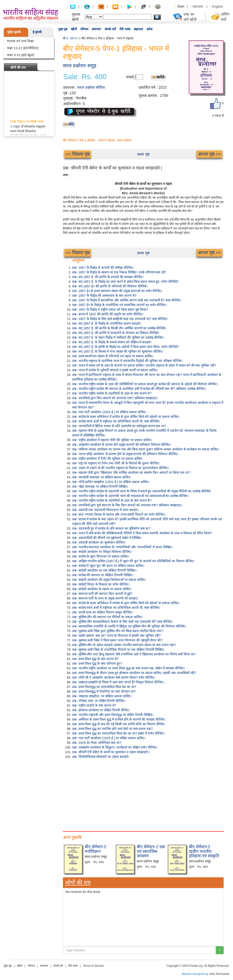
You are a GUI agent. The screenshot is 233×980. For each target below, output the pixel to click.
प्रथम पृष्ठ (143, 154)
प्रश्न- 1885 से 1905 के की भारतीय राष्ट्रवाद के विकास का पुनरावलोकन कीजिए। (120, 468)
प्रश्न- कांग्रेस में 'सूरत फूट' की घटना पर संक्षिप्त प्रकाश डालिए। (108, 566)
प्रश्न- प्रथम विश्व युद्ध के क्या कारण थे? (95, 659)
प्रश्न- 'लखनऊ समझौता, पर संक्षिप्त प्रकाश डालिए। (102, 696)
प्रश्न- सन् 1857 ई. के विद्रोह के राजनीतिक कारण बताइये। (107, 323)
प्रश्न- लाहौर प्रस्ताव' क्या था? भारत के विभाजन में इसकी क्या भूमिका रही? (116, 636)
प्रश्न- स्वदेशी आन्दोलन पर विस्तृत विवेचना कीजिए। (102, 552)
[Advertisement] (143, 794)
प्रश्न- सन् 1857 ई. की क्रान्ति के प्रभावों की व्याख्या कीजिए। (108, 277)
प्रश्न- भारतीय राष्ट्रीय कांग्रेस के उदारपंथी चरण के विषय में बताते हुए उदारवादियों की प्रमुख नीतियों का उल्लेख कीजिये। (142, 491)
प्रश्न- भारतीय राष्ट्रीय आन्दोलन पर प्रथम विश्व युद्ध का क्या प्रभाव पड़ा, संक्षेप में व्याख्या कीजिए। (128, 668)
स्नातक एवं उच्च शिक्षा (20, 41)
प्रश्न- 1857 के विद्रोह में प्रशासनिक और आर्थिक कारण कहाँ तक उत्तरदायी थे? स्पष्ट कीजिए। (127, 300)
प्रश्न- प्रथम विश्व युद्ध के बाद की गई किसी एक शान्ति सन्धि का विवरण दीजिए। (119, 724)
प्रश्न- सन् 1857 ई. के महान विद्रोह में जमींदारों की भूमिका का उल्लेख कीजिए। (118, 337)
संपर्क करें (110, 29)
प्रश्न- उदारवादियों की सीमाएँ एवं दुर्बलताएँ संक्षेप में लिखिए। (107, 538)
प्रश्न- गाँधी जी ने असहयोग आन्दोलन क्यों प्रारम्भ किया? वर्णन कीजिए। (114, 677)
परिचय (84, 29)
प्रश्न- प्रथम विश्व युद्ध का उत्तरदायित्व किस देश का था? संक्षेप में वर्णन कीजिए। (118, 733)
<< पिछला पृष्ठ (78, 154)
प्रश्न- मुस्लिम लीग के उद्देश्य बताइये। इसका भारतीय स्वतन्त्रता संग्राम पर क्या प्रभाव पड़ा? (124, 645)
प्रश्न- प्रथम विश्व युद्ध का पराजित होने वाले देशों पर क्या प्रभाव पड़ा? (113, 729)
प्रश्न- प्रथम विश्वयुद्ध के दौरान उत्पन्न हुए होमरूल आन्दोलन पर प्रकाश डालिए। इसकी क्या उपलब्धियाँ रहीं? (134, 673)
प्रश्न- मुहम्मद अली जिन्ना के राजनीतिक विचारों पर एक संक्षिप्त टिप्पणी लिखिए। (118, 650)
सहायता (138, 29)
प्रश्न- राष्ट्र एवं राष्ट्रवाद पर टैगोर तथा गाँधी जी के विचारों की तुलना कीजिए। (116, 463)
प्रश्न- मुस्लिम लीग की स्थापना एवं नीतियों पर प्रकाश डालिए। (107, 617)
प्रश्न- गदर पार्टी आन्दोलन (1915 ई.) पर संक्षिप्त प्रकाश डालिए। (109, 412)
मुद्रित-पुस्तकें (14, 32)
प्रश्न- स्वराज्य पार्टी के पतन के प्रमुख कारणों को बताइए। (105, 598)
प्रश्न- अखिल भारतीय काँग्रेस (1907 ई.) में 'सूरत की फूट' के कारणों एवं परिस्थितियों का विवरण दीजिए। (133, 561)
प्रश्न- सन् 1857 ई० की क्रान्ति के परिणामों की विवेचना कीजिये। (110, 286)
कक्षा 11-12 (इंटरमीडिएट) (23, 48)
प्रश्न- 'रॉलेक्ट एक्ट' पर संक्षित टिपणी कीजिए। (99, 701)
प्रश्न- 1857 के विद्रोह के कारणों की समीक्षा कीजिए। (103, 268)
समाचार (96, 29)
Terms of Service (93, 966)
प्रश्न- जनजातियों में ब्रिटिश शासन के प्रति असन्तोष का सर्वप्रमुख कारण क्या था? (119, 426)
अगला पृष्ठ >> (209, 154)
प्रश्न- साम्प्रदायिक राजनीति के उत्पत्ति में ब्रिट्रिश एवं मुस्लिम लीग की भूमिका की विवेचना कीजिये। (129, 626)
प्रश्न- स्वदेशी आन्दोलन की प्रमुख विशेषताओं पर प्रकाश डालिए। (109, 580)
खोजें (74, 29)
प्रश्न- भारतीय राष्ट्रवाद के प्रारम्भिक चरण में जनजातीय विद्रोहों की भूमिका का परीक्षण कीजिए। (127, 361)
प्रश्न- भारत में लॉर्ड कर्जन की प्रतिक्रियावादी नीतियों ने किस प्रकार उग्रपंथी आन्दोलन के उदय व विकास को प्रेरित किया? (142, 533)
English (218, 7)
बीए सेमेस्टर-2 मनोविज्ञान (96, 849)
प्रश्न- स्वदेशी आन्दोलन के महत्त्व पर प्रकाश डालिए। (102, 589)
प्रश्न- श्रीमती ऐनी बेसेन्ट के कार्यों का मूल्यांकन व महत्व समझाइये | (111, 752)
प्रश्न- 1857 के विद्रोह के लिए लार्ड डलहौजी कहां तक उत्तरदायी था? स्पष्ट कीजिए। (120, 319)
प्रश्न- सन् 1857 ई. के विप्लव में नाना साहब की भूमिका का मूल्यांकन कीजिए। (118, 351)
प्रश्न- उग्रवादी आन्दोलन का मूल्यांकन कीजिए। (99, 542)
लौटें (71, 124)
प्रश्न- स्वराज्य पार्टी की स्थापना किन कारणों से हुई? (102, 594)
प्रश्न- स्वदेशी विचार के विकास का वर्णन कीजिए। (101, 584)
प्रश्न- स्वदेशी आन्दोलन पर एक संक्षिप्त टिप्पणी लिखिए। (104, 570)
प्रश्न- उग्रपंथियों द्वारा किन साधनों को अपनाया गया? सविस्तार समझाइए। (115, 398)
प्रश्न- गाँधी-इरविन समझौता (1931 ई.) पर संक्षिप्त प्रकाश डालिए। (111, 482)
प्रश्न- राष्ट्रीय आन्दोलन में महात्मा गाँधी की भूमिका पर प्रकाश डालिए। (112, 440)
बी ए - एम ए (70, 38)
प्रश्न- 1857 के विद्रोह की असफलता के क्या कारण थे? (104, 296)
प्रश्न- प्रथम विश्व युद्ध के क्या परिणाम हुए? (97, 664)
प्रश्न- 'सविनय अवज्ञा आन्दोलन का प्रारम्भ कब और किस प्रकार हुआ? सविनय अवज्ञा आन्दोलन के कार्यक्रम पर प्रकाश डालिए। (146, 449)
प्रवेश (150, 29)
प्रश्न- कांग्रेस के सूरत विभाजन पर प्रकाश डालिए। (101, 556)
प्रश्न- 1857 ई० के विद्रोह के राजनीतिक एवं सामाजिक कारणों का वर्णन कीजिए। (119, 305)
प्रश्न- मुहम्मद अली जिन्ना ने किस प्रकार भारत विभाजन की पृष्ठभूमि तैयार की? (117, 640)
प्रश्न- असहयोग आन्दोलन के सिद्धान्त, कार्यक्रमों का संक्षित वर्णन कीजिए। (115, 747)
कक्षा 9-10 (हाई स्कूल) (21, 55)
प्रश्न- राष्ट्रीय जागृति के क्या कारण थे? (94, 705)
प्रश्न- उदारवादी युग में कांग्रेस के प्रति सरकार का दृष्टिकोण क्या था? (111, 528)
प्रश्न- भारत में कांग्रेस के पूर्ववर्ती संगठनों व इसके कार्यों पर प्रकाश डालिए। (115, 370)
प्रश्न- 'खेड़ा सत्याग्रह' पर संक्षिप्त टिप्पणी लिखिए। (100, 487)
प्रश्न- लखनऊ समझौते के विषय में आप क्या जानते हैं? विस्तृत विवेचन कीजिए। (118, 682)
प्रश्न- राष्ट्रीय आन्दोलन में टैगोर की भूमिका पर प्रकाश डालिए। (108, 459)
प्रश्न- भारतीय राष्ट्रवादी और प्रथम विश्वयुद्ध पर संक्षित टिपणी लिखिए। (113, 715)
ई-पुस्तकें (37, 32)
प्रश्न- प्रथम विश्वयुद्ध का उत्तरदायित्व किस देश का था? (104, 687)
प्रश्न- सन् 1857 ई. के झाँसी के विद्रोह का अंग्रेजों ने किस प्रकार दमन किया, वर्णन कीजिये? (126, 347)
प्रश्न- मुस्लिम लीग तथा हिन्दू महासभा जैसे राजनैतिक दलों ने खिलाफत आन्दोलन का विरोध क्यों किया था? (134, 654)
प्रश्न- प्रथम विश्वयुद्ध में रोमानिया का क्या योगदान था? (104, 691)
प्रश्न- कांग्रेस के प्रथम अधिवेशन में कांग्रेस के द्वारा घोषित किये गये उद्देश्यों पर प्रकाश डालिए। (126, 417)
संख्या (130, 77)
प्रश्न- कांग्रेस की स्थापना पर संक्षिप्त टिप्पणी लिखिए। (103, 575)
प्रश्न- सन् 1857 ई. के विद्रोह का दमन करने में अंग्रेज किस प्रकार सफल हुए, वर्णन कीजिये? (125, 282)
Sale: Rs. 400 (85, 77)
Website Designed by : (196, 974)
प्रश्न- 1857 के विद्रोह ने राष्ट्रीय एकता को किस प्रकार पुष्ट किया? (110, 310)
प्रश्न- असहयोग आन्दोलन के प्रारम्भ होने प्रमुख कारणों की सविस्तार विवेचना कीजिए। (122, 445)
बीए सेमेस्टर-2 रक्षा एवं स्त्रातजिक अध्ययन (151, 851)
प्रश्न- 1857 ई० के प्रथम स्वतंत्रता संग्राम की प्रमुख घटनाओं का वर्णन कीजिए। (117, 291)
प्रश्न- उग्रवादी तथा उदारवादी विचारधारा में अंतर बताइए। (105, 510)
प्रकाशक (198, 7)
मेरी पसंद (125, 29)
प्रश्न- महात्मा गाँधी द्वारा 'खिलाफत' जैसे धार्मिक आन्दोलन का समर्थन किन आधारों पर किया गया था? (131, 473)
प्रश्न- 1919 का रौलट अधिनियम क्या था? (97, 743)
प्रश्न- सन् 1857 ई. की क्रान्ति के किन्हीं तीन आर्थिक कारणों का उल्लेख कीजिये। (119, 328)
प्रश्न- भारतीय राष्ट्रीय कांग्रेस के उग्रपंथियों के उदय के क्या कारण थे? (112, 393)
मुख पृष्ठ (63, 29)
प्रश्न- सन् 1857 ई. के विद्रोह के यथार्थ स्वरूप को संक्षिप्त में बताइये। (112, 342)
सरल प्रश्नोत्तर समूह (80, 66)
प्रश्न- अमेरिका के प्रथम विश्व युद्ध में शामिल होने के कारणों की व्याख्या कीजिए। (119, 719)
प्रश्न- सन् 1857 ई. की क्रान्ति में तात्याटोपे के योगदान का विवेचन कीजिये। (116, 333)
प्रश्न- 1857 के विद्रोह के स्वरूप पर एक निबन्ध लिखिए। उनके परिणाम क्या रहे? (119, 272)
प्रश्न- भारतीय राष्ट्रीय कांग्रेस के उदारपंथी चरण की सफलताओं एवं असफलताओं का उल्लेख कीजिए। (130, 496)
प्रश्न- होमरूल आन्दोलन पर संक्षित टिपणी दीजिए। (101, 710)
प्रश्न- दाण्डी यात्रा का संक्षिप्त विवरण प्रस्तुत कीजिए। (103, 612)
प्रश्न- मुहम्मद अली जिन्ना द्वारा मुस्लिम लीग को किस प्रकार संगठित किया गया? (118, 631)
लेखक (181, 7)
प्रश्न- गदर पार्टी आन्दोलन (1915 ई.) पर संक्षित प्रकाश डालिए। (109, 738)
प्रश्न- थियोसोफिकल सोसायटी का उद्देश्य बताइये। (101, 757)
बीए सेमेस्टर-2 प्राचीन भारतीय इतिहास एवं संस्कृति (204, 851)
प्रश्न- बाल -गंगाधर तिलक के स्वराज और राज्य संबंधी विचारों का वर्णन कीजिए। (119, 514)
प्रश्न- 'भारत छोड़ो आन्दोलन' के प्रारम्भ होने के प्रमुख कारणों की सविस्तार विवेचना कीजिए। (125, 454)
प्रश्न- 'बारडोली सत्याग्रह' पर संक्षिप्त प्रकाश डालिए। (102, 477)
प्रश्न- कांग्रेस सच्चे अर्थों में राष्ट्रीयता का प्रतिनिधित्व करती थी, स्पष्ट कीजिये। (116, 421)
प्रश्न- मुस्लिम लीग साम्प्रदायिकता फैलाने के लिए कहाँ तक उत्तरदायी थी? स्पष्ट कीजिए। (123, 622)
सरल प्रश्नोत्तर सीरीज (91, 87)
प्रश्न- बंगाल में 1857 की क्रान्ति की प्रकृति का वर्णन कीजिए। (108, 314)
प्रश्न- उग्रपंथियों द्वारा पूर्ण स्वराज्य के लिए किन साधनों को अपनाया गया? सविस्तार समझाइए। (127, 505)
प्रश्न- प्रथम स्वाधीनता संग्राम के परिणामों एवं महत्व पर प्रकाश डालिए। (113, 356)
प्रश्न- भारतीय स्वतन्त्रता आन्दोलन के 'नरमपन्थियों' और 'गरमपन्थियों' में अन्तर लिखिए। (122, 547)
